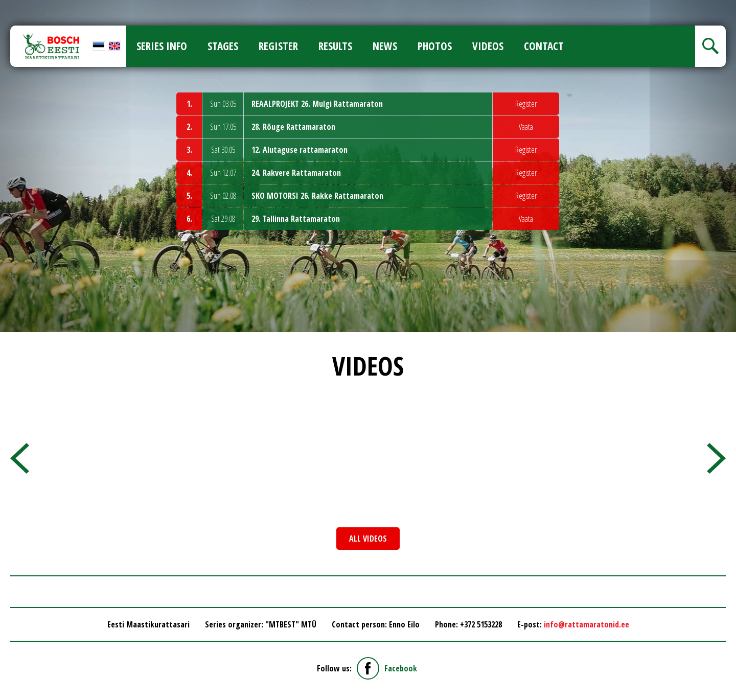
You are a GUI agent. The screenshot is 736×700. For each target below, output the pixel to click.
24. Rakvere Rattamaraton (296, 173)
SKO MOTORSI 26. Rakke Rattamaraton (317, 196)
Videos (488, 46)
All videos (368, 539)
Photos (435, 46)
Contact (544, 46)
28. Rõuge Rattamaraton (293, 127)
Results (335, 46)
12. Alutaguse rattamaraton (300, 150)
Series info (162, 46)
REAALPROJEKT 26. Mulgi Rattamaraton (317, 104)
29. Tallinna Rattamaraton (296, 219)
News (385, 46)
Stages (223, 46)
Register (278, 46)
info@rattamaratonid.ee (586, 624)
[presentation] (20, 458)
